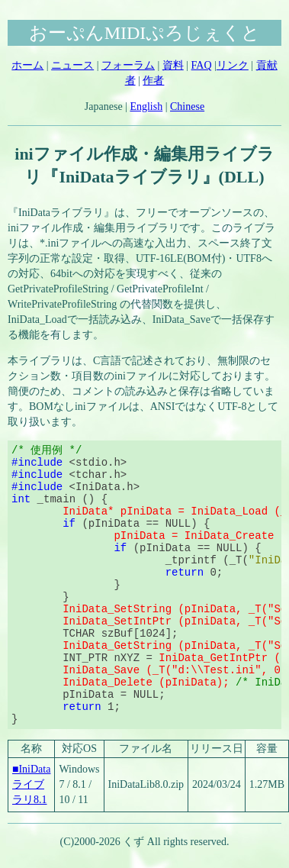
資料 (173, 65)
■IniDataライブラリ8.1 (31, 784)
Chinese (187, 106)
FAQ (202, 65)
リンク (233, 65)
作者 (153, 81)
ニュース (72, 65)
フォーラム (128, 65)
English (146, 106)
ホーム (27, 65)
